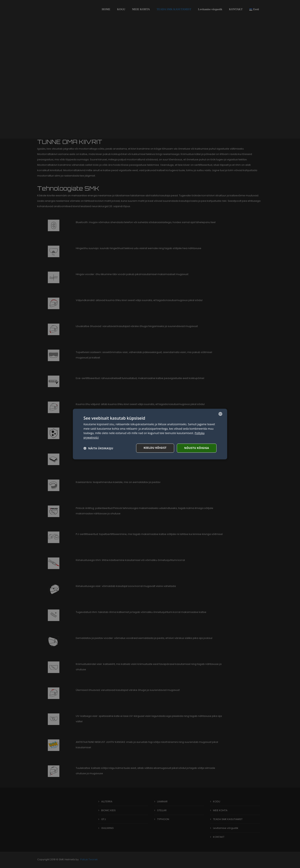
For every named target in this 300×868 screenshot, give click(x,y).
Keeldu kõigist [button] (155, 448)
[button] (98, 448)
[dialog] (150, 434)
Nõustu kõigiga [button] (197, 448)
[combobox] (220, 414)
